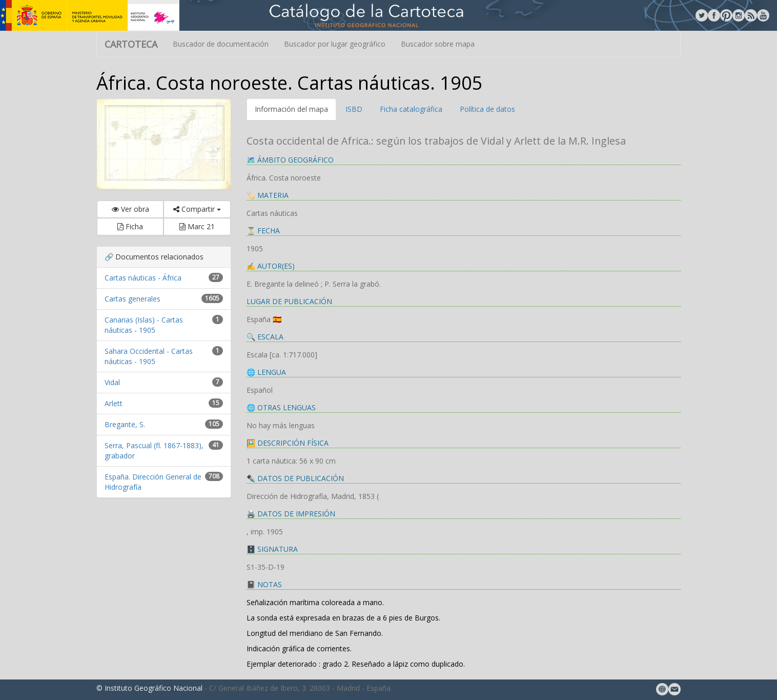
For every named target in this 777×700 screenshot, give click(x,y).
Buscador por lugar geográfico (335, 44)
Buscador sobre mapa (438, 44)
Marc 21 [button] (197, 226)
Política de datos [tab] (487, 109)
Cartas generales (132, 299)
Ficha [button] (130, 226)
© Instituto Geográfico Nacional (149, 688)
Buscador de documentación (221, 44)
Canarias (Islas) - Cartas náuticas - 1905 (144, 325)
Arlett (114, 403)
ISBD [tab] (354, 109)
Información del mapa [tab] (291, 109)
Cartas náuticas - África (143, 278)
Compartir (197, 209)
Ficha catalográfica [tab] (411, 109)
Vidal (112, 382)
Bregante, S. (125, 424)
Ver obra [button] (130, 209)
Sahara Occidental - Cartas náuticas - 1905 (149, 356)
